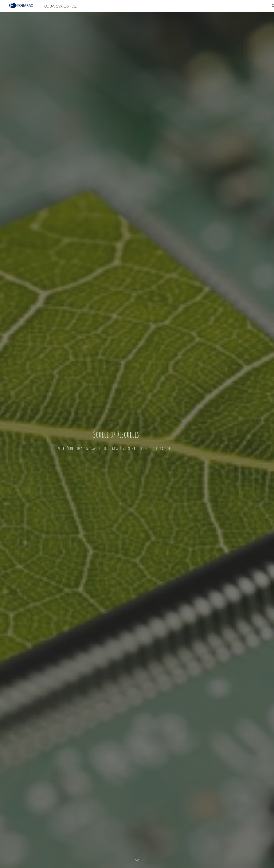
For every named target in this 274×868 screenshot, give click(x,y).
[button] (137, 860)
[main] (116, 440)
